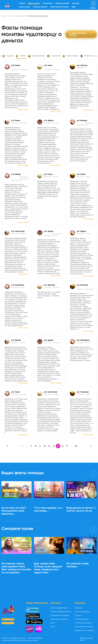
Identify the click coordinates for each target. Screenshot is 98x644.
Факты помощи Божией (18, 16)
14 (54, 446)
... (26, 446)
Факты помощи (34, 5)
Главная (22, 5)
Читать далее (23, 110)
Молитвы (76, 5)
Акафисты (79, 608)
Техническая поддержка (60, 616)
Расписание (48, 5)
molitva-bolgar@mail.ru (59, 608)
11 (40, 446)
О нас (53, 627)
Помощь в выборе (63, 5)
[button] (17, 521)
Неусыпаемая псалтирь (84, 627)
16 (63, 446)
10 (35, 446)
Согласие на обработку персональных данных (20, 640)
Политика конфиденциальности (14, 638)
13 (49, 446)
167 (77, 446)
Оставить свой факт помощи (77, 34)
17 (67, 446)
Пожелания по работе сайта (59, 621)
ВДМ (74, 8)
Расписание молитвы (83, 623)
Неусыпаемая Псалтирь (60, 8)
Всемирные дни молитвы (84, 631)
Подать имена (25, 8)
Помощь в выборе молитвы (61, 612)
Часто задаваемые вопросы (82, 614)
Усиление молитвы (40, 8)
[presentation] (1, 56)
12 (44, 446)
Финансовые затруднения (38, 16)
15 (58, 446)
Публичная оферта (36, 638)
